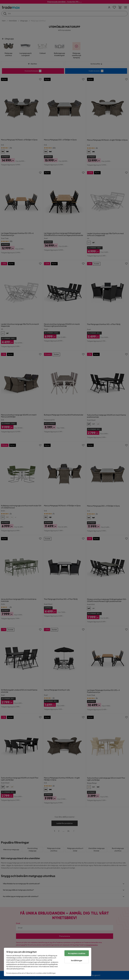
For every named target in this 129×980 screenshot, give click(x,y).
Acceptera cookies (77, 953)
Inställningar (77, 960)
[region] (48, 962)
